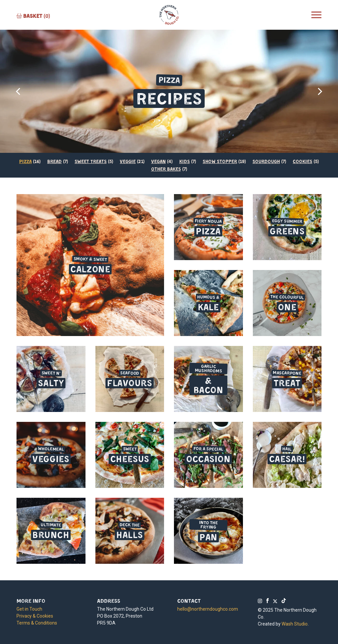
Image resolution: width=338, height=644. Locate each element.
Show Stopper (220, 161)
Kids (185, 161)
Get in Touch (29, 609)
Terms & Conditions (37, 623)
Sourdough (266, 161)
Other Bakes (166, 169)
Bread (54, 161)
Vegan (158, 161)
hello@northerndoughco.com (208, 609)
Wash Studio (295, 624)
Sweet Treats (91, 161)
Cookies (303, 161)
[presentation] (18, 91)
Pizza (25, 161)
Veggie (128, 161)
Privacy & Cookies (35, 616)
